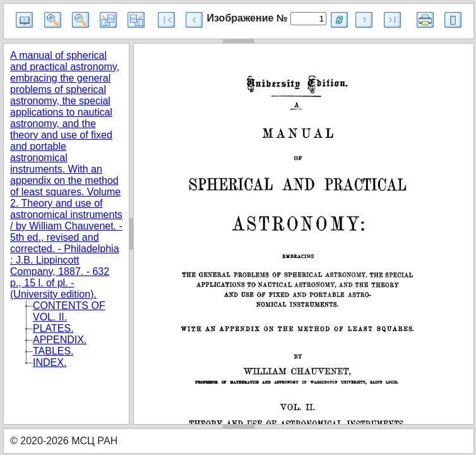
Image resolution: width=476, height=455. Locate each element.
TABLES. (53, 351)
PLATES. (53, 328)
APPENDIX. (60, 340)
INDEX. (50, 362)
